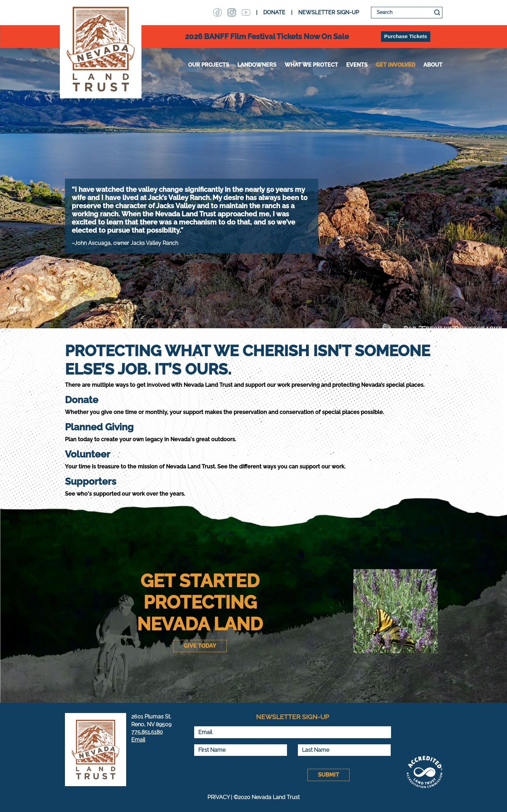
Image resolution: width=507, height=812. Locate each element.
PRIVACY (218, 797)
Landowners (257, 65)
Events (357, 65)
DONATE (274, 12)
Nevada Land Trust (101, 49)
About (433, 65)
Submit (328, 775)
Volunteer (88, 454)
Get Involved (395, 65)
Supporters (91, 482)
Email (138, 740)
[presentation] (246, 775)
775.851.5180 (147, 732)
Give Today (200, 646)
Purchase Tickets (406, 36)
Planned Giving (99, 427)
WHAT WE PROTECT (311, 65)
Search (437, 13)
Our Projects (209, 65)
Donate (82, 400)
